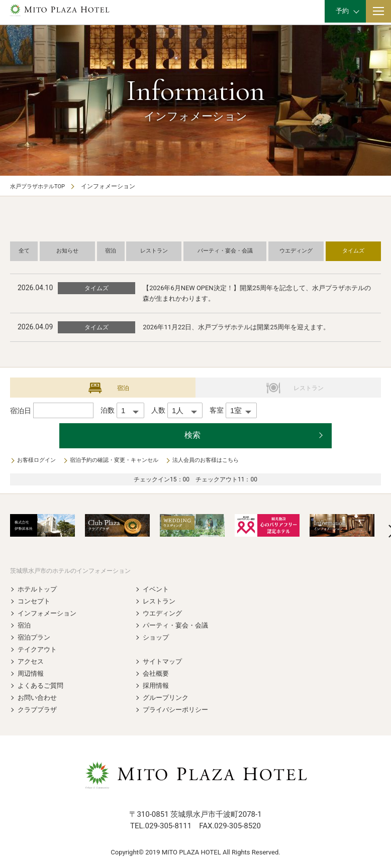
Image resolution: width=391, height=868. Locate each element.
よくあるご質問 (42, 686)
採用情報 (157, 686)
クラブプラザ (39, 710)
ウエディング (164, 613)
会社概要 (157, 674)
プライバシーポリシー (178, 710)
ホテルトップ (39, 589)
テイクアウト (39, 650)
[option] (42, 526)
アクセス (32, 662)
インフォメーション (49, 613)
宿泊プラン (35, 638)
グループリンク (167, 698)
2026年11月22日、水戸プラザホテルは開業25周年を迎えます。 (243, 327)
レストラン (160, 601)
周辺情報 (32, 674)
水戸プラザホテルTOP (40, 186)
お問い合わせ (39, 698)
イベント (157, 589)
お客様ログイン (38, 461)
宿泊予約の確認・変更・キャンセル (122, 461)
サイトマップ (164, 662)
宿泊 (25, 626)
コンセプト (35, 601)
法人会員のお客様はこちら (220, 461)
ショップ (157, 638)
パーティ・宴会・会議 (178, 626)
